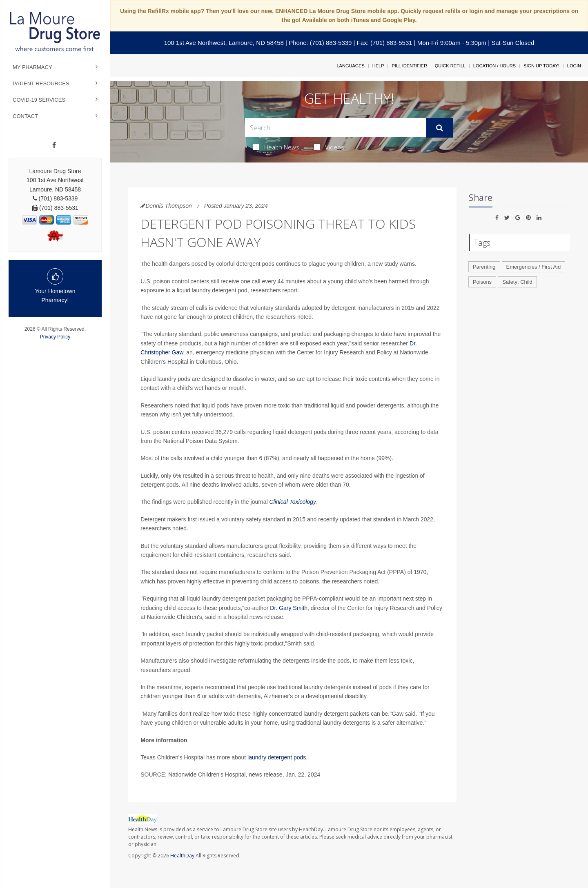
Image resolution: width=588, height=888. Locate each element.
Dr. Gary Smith (289, 608)
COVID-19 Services (39, 100)
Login (574, 66)
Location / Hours (494, 66)
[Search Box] (336, 128)
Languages (350, 66)
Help (378, 66)
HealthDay (182, 856)
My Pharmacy (32, 67)
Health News (276, 147)
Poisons (482, 282)
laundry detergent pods (277, 757)
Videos (329, 147)
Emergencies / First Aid (534, 267)
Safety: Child (517, 282)
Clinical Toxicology (293, 502)
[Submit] (440, 128)
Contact (25, 116)
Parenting (484, 267)
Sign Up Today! (541, 66)
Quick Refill (450, 66)
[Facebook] (54, 145)
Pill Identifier (409, 66)
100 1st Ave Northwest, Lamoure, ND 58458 (224, 43)
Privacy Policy (55, 337)
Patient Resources (41, 83)
